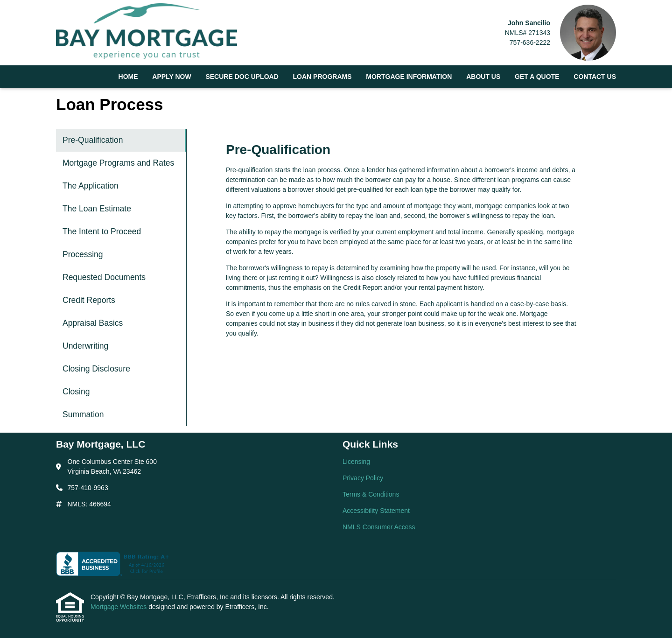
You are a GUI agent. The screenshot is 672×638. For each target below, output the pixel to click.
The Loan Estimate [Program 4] (97, 209)
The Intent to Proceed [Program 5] (102, 231)
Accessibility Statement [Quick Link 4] (376, 511)
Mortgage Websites (119, 607)
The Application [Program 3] (91, 186)
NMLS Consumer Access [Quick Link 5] (379, 527)
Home (128, 77)
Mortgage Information (409, 77)
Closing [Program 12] (76, 392)
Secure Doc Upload (242, 77)
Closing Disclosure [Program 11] (96, 369)
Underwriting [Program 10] (85, 346)
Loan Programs (322, 77)
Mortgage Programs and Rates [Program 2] (118, 163)
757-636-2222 (530, 42)
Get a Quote (537, 77)
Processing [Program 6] (83, 254)
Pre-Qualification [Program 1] (93, 140)
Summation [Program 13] (83, 414)
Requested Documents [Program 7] (104, 277)
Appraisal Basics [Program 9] (93, 323)
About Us (483, 77)
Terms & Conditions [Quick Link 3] (371, 494)
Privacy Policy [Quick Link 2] (363, 478)
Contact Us (595, 77)
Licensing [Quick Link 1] (356, 462)
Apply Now (171, 77)
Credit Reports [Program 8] (89, 300)
